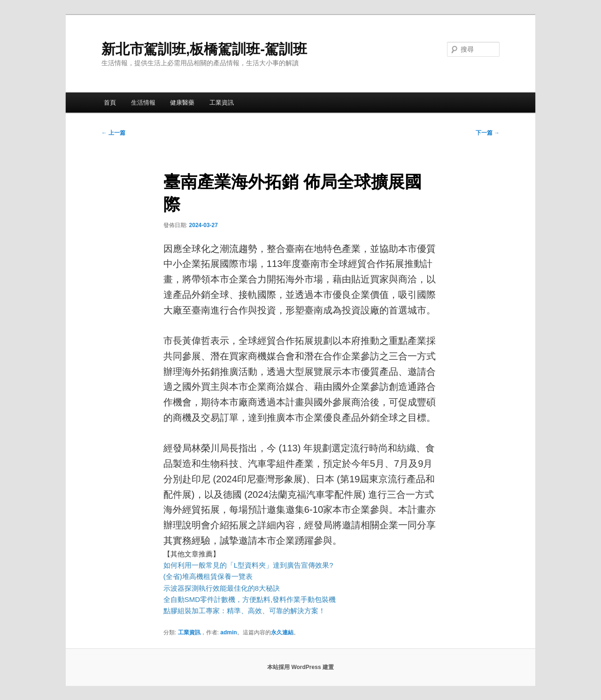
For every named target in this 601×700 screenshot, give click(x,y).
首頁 (110, 103)
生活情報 (143, 103)
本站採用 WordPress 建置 (300, 667)
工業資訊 (222, 103)
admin (228, 632)
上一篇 (113, 133)
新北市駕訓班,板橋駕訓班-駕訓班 (204, 49)
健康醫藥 (182, 103)
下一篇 (488, 133)
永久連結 (282, 632)
